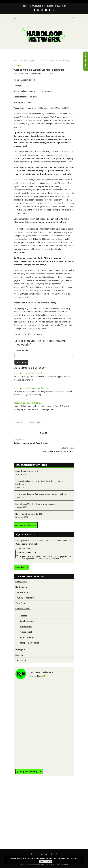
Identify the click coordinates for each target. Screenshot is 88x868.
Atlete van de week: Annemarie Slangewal (32, 388)
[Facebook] (34, 10)
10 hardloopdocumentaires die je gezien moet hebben (41, 494)
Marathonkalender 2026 (27, 471)
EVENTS (50, 6)
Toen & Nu (20, 603)
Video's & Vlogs (27, 637)
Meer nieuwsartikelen (24, 525)
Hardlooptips (26, 627)
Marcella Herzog (35, 422)
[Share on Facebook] (41, 433)
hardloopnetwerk (34, 73)
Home (25, 6)
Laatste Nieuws (23, 609)
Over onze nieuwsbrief (26, 544)
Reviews (19, 655)
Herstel (23, 616)
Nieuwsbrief (60, 6)
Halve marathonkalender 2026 (29, 514)
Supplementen (27, 621)
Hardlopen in (21, 587)
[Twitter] (38, 10)
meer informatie (72, 858)
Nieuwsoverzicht (37, 6)
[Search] (73, 18)
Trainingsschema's (25, 598)
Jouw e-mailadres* (44, 551)
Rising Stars (21, 582)
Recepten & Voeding (29, 643)
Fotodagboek (26, 632)
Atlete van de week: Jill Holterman (28, 403)
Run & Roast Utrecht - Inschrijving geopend (35, 504)
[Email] (46, 10)
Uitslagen (20, 649)
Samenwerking (23, 592)
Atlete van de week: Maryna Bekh (28, 373)
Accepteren (46, 861)
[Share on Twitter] (43, 433)
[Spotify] (50, 10)
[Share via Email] (46, 433)
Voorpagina (29, 60)
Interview (19, 422)
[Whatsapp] (53, 10)
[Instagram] (42, 10)
